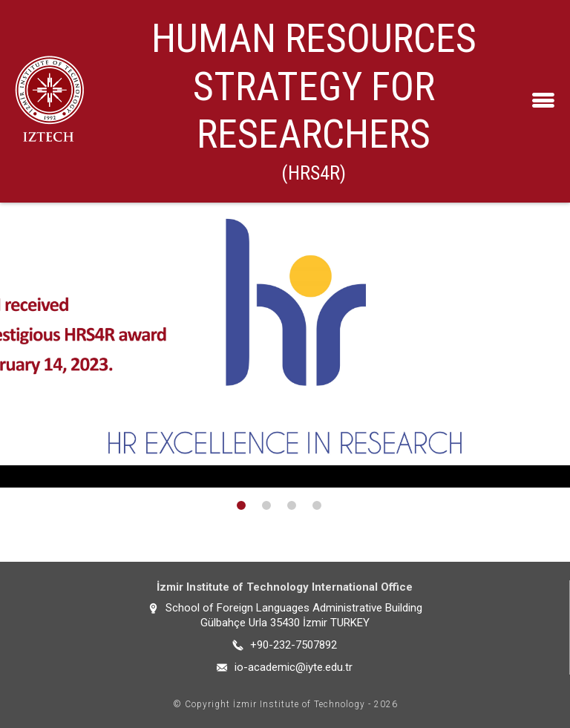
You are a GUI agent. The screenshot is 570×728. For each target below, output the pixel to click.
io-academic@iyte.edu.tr (294, 667)
